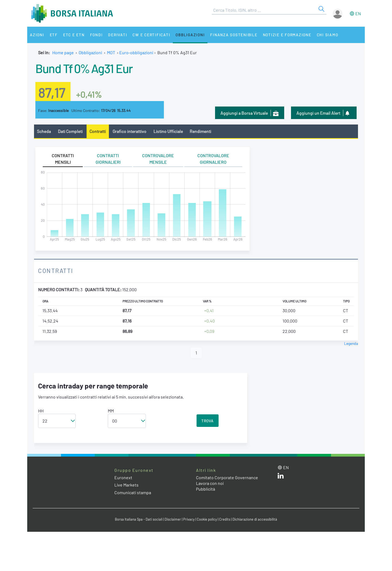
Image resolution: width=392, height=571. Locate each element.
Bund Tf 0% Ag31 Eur (84, 68)
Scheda (44, 131)
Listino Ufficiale (168, 131)
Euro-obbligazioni (136, 52)
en (358, 13)
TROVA (208, 421)
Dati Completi (70, 131)
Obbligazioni (190, 35)
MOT (111, 52)
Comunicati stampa (133, 492)
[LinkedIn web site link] (281, 477)
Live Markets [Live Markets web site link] (126, 485)
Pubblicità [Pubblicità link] (206, 489)
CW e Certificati (151, 35)
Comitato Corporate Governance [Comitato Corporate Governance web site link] (227, 477)
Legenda (351, 343)
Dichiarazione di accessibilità (255, 519)
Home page (63, 52)
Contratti (98, 131)
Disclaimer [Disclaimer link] (173, 519)
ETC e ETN (74, 35)
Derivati (118, 35)
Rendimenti (200, 131)
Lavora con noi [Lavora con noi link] (210, 483)
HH (41, 411)
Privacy (189, 519)
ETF (54, 35)
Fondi (97, 35)
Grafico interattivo (130, 131)
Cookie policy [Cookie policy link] (207, 519)
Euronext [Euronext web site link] (123, 477)
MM (111, 411)
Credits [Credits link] (225, 519)
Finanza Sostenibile (234, 35)
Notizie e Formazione (287, 35)
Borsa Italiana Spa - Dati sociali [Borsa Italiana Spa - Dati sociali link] (139, 519)
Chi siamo (328, 35)
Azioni (37, 35)
